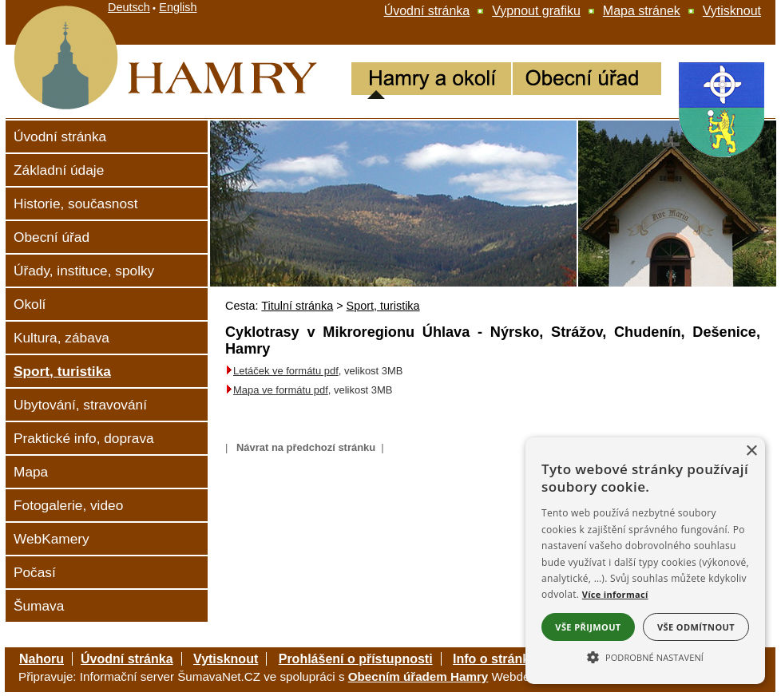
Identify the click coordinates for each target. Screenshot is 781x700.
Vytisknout (226, 659)
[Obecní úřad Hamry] (587, 81)
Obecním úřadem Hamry (418, 676)
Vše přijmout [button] (588, 627)
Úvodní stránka (127, 659)
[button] (645, 656)
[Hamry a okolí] (431, 81)
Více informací (615, 594)
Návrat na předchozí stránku (306, 447)
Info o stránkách (502, 659)
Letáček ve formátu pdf (282, 371)
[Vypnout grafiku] (536, 11)
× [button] (751, 451)
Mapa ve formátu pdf (281, 390)
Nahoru (42, 659)
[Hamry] (96, 113)
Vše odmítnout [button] (696, 627)
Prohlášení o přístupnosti (356, 659)
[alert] (645, 561)
